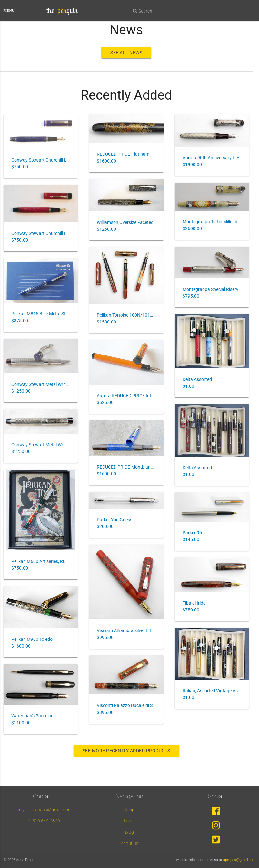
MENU (9, 10)
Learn (129, 821)
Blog (129, 832)
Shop (129, 810)
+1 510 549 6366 (43, 821)
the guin (62, 10)
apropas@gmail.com (239, 860)
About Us (129, 843)
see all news (126, 53)
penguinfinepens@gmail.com (43, 810)
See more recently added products (126, 751)
